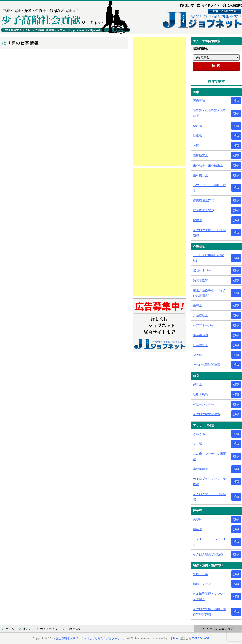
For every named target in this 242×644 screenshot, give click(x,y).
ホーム (10, 629)
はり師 (197, 444)
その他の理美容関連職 (208, 554)
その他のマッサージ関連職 (209, 497)
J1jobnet (173, 638)
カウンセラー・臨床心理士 (209, 188)
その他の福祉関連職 (206, 365)
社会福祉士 (200, 345)
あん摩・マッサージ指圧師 (209, 456)
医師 (196, 146)
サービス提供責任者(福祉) (208, 258)
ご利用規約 (235, 5)
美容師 (197, 519)
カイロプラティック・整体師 (209, 481)
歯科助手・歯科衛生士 (208, 165)
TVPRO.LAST (201, 638)
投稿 (236, 101)
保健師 (197, 220)
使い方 (189, 5)
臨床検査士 (200, 155)
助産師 (197, 136)
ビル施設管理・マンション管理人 (209, 596)
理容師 (197, 529)
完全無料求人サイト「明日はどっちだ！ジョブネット (89, 638)
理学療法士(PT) (203, 210)
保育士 (197, 384)
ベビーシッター (203, 404)
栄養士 (197, 305)
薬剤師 (197, 126)
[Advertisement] (160, 101)
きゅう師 (199, 434)
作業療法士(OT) (204, 200)
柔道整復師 (200, 469)
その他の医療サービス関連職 (209, 233)
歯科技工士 (200, 175)
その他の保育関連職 (206, 414)
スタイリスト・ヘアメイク (209, 542)
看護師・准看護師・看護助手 (209, 113)
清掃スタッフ (202, 584)
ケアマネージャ (203, 325)
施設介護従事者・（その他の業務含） (209, 293)
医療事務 (199, 101)
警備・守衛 (200, 574)
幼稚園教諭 (200, 394)
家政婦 (197, 355)
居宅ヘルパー (202, 270)
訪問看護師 (200, 280)
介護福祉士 (200, 315)
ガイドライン (210, 5)
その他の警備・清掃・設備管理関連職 (209, 612)
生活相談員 (200, 335)
